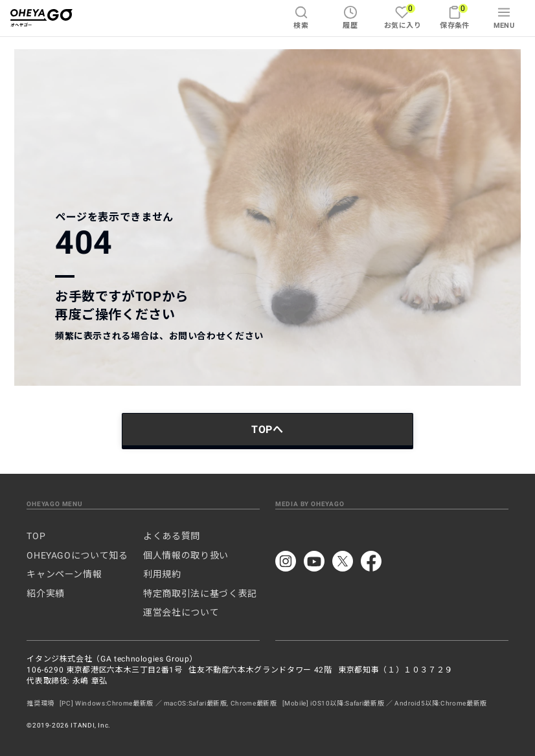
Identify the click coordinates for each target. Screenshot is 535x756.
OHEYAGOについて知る (77, 555)
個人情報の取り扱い (186, 555)
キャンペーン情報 (64, 574)
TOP (36, 536)
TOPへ (267, 429)
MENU (504, 17)
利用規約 (162, 574)
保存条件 (455, 17)
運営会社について (181, 612)
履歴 (350, 17)
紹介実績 (46, 594)
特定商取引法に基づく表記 (200, 594)
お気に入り (403, 17)
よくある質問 (172, 536)
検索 (301, 17)
